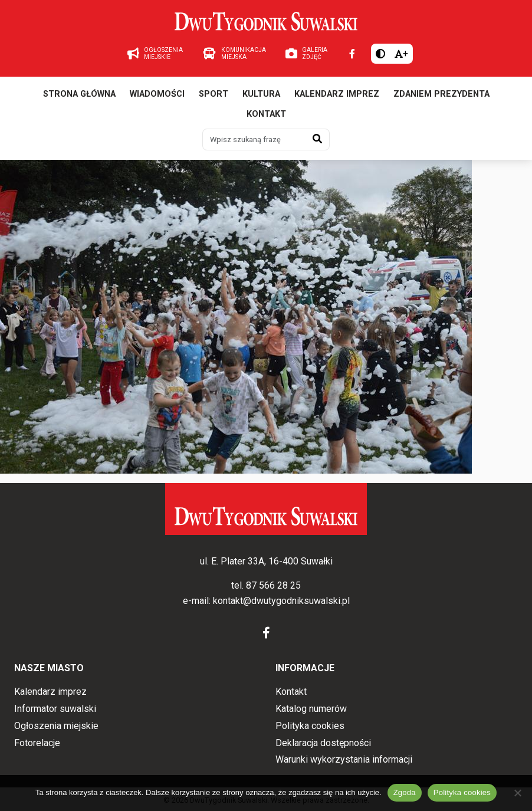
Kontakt (266, 114)
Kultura (261, 94)
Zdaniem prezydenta (441, 94)
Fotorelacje (37, 743)
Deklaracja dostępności (323, 743)
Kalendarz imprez (337, 94)
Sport (214, 94)
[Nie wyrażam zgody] (517, 793)
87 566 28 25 (273, 585)
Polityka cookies (310, 726)
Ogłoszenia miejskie (56, 726)
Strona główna (79, 94)
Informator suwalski (55, 709)
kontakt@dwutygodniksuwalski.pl (281, 601)
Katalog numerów (311, 709)
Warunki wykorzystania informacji (344, 759)
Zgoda (405, 792)
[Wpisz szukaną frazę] (254, 139)
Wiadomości (157, 94)
